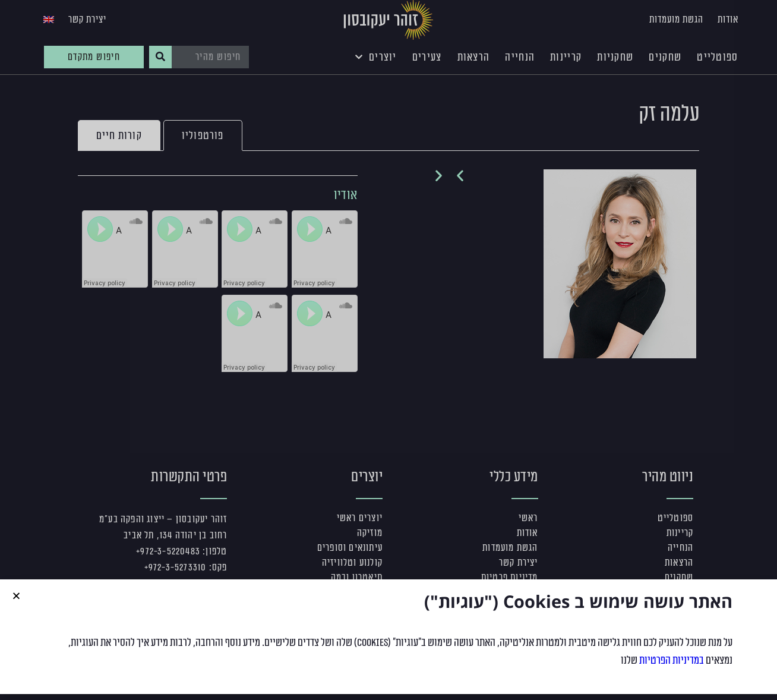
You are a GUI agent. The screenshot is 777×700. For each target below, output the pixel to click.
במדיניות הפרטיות (672, 660)
